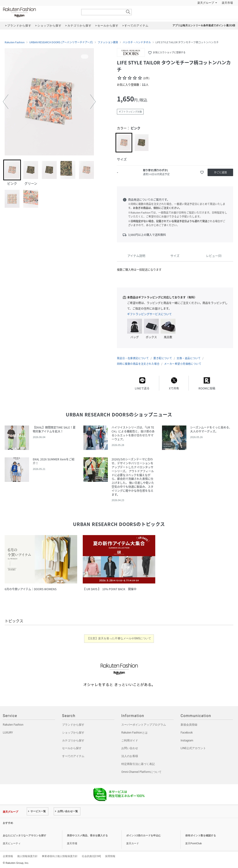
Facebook (187, 733)
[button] (6, 102)
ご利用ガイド (130, 741)
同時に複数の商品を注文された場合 (138, 364)
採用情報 (110, 856)
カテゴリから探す (73, 741)
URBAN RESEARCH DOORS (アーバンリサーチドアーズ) (61, 42)
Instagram (187, 741)
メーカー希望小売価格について (183, 364)
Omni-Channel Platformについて (141, 772)
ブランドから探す (73, 725)
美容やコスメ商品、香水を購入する (87, 836)
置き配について (163, 358)
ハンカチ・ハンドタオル (137, 42)
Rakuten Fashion (39, 12)
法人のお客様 (130, 756)
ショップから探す (73, 733)
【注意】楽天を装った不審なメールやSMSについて (119, 638)
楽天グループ (206, 3)
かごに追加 (220, 172)
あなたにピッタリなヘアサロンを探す (25, 836)
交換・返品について (189, 358)
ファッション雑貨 (108, 42)
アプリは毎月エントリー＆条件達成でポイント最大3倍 (204, 25)
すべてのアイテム (73, 756)
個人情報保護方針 (27, 856)
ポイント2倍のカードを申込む (144, 836)
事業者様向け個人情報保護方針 (60, 856)
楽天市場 (227, 3)
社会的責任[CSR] (91, 856)
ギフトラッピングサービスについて (149, 314)
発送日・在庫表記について (133, 358)
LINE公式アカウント (193, 748)
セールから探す (72, 748)
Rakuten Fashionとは (134, 733)
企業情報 (8, 856)
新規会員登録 (189, 725)
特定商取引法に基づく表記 (138, 764)
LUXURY (8, 733)
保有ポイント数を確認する (201, 836)
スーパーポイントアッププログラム (144, 725)
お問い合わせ (130, 748)
